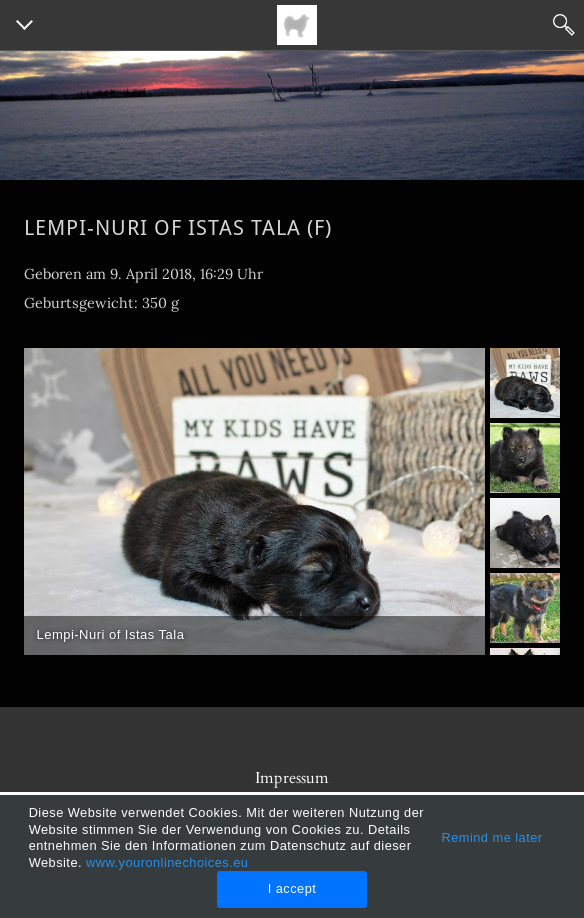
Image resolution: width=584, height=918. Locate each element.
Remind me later (491, 837)
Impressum (292, 778)
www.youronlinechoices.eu (167, 862)
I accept (292, 888)
